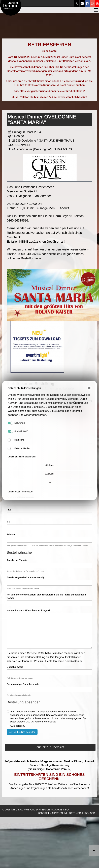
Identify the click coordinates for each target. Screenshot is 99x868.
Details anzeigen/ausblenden (22, 460)
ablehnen (50, 468)
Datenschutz (14, 494)
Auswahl (50, 477)
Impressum (28, 494)
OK (49, 485)
